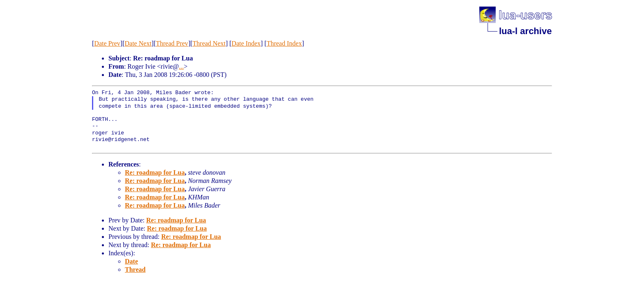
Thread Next (209, 43)
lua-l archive (525, 31)
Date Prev (107, 43)
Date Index (246, 43)
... (181, 66)
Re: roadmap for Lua (155, 172)
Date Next (138, 43)
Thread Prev (172, 43)
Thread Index (284, 43)
